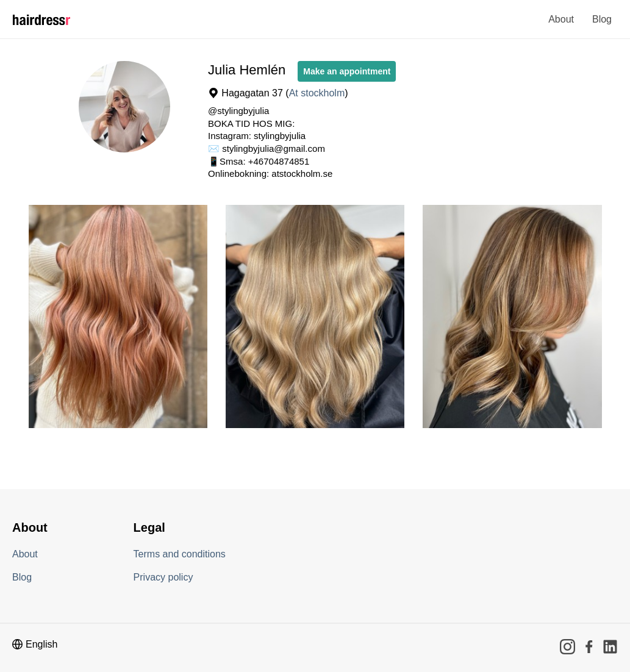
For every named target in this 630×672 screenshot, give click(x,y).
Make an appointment (347, 71)
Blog (602, 19)
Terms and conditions (180, 554)
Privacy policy (163, 577)
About (561, 19)
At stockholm (317, 93)
